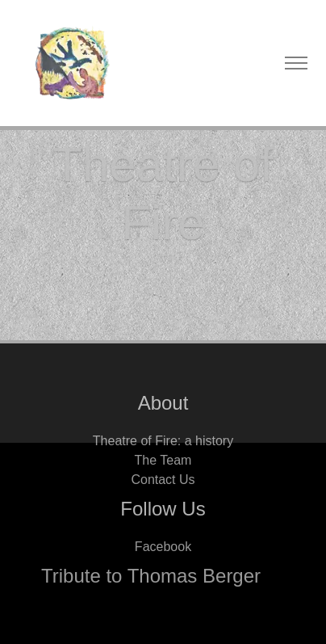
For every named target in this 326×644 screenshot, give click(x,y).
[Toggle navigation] (296, 63)
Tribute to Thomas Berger (151, 576)
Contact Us (163, 480)
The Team (163, 460)
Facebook (163, 547)
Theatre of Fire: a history (163, 441)
